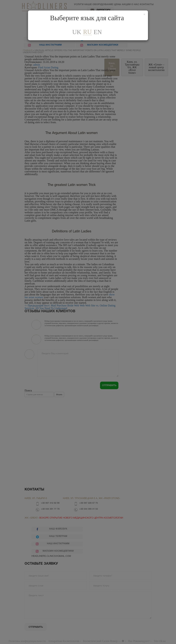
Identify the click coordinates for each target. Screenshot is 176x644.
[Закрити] (144, 14)
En (98, 32)
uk (77, 32)
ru (87, 32)
